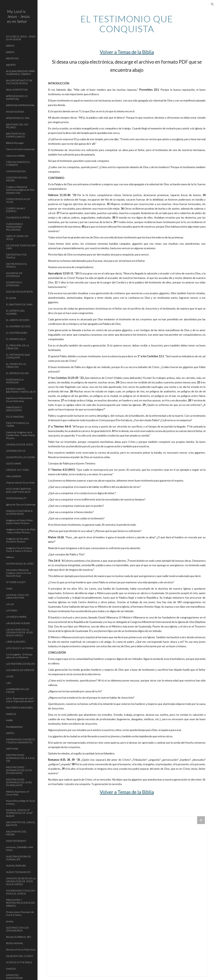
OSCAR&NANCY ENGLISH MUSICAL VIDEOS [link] (21, 892)
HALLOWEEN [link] (14, 476)
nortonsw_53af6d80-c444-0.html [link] (20, 849)
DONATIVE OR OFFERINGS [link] (14, 275)
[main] (127, 24)
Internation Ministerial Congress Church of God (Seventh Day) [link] (18, 573)
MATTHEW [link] (12, 749)
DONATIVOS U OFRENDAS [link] (14, 284)
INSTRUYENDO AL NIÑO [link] (20, 564)
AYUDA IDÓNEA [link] (15, 112)
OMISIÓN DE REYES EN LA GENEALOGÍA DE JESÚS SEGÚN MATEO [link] (21, 881)
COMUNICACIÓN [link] (16, 171)
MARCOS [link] (11, 714)
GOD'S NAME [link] (14, 463)
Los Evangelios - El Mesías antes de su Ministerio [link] (19, 656)
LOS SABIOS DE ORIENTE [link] (20, 670)
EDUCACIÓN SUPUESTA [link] (19, 292)
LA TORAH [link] (12, 610)
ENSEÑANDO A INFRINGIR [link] (15, 381)
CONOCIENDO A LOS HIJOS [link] (18, 200)
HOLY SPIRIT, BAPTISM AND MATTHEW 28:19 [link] (19, 490)
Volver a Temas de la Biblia (127, 52)
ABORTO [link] (11, 65)
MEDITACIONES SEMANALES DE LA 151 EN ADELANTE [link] (19, 770)
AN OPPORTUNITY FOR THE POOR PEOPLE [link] (19, 82)
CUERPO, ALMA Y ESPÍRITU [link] (16, 210)
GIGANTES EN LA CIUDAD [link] (21, 457)
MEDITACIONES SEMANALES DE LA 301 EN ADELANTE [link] (19, 782)
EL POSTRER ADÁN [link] (17, 333)
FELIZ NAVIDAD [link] (15, 417)
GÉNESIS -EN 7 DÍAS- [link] (18, 470)
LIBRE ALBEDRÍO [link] (16, 642)
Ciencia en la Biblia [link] (15, 156)
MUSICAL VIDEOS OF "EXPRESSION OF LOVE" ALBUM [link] (19, 813)
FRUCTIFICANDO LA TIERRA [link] (17, 424)
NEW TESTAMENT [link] (16, 841)
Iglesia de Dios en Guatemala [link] (21, 504)
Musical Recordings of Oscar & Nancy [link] (20, 802)
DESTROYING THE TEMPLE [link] (16, 256)
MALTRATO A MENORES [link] (19, 707)
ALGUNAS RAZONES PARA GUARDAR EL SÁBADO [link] (20, 72)
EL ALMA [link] (11, 298)
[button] (212, 4)
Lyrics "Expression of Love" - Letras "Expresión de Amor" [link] (20, 700)
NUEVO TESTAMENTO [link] (18, 872)
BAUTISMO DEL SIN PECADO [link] (17, 126)
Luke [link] (9, 683)
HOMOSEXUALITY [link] (16, 498)
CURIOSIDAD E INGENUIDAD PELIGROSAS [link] (14, 227)
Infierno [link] (10, 557)
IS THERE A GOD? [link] (16, 582)
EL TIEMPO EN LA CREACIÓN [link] (16, 365)
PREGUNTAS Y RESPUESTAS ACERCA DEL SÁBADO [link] (21, 903)
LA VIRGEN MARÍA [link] (16, 617)
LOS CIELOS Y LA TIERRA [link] (19, 648)
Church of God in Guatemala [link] (20, 149)
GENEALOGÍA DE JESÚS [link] (19, 444)
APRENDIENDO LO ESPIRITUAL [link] (17, 97)
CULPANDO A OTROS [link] (18, 217)
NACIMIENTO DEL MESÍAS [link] (16, 833)
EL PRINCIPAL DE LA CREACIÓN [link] (17, 347)
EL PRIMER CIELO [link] (16, 339)
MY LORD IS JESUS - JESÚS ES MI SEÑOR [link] (21, 38)
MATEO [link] (10, 733)
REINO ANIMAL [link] (15, 943)
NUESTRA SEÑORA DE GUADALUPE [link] (18, 858)
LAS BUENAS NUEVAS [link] (18, 623)
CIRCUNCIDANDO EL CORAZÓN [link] (18, 163)
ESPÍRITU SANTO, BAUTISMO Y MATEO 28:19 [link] (21, 390)
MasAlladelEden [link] (14, 727)
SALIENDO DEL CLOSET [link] (19, 956)
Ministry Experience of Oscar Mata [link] (18, 793)
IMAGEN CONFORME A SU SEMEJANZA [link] (19, 512)
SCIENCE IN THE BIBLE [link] (19, 962)
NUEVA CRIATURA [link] (16, 866)
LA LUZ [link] (10, 604)
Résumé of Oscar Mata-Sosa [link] (21, 949)
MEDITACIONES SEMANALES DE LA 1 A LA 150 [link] (20, 758)
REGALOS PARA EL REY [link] (19, 937)
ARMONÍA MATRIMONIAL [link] (20, 105)
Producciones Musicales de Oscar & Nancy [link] (20, 913)
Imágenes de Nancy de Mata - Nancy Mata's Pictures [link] (21, 531)
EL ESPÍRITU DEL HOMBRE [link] (15, 312)
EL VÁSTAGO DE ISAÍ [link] (17, 373)
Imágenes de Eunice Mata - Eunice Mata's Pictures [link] (20, 522)
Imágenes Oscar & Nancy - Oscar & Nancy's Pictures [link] (20, 549)
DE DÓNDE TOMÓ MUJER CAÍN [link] (21, 247)
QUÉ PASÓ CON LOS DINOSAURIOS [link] (17, 929)
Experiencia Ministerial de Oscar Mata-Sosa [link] (19, 399)
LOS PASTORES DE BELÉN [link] (20, 664)
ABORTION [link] (12, 58)
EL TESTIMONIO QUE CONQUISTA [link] (18, 356)
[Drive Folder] (127, 896)
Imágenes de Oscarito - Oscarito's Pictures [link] (18, 540)
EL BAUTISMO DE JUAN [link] (19, 304)
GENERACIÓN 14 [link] (16, 451)
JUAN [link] (9, 588)
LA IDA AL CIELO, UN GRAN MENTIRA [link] (17, 596)
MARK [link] (9, 720)
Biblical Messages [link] (15, 143)
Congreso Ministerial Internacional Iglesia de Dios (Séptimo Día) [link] (20, 190)
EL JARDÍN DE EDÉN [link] (18, 320)
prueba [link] (10, 921)
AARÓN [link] (10, 52)
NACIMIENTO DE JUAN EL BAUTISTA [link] (21, 824)
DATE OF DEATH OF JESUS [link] (17, 237)
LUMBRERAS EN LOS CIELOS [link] (18, 690)
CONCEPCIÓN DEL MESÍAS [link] (17, 179)
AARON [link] (10, 46)
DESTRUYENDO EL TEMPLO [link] (17, 265)
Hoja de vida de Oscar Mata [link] (20, 482)
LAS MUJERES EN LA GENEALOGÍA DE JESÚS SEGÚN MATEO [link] (19, 632)
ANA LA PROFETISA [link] (17, 90)
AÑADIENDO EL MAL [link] (18, 118)
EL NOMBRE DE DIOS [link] (18, 326)
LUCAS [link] (10, 676)
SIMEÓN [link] (11, 969)
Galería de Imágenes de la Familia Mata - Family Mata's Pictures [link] (20, 435)
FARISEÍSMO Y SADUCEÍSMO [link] (14, 409)
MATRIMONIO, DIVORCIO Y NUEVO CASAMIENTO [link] (20, 741)
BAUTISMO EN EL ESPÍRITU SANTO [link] (16, 135)
